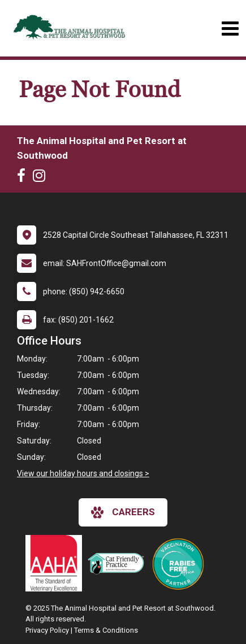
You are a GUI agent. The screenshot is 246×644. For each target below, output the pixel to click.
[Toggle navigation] (230, 29)
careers (123, 512)
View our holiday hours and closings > (83, 473)
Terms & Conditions (106, 630)
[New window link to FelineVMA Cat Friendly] (119, 563)
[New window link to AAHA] (57, 563)
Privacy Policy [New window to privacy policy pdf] (47, 630)
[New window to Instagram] (42, 178)
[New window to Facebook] (24, 178)
